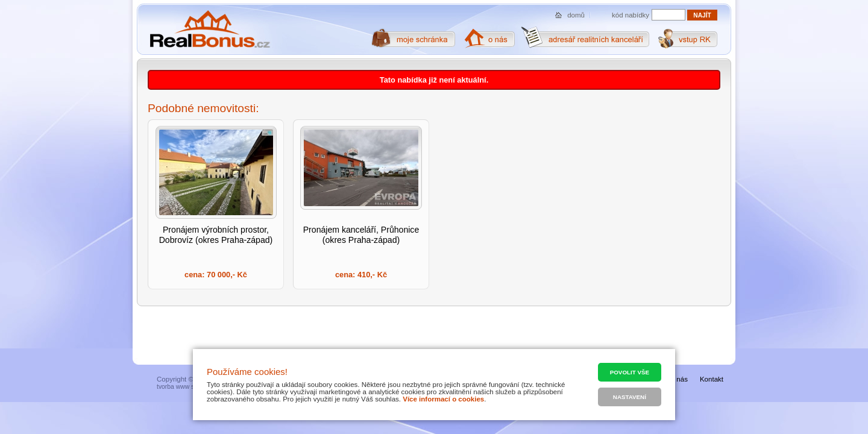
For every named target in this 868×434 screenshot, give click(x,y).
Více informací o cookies (443, 399)
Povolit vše (630, 372)
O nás (678, 379)
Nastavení (630, 397)
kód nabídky (631, 15)
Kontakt (712, 379)
